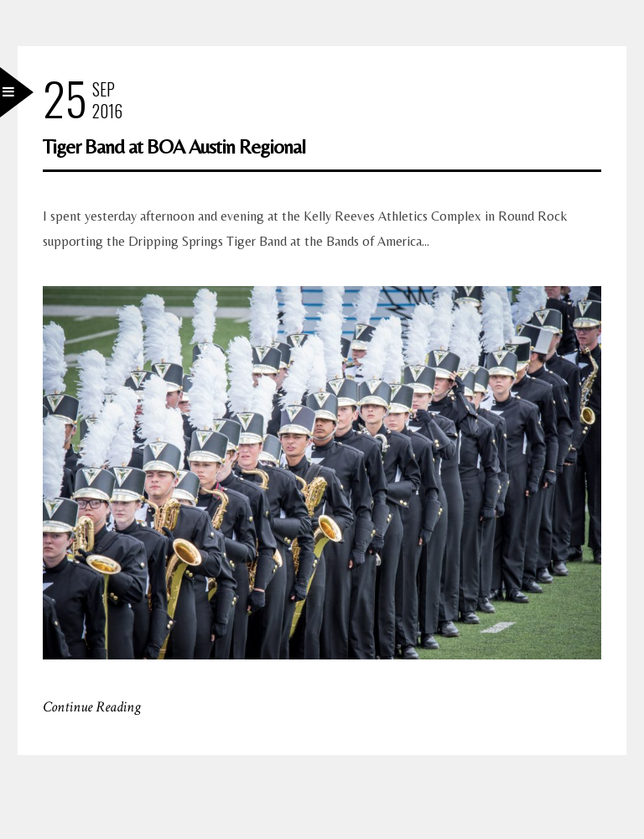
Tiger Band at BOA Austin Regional (174, 146)
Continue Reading (92, 707)
